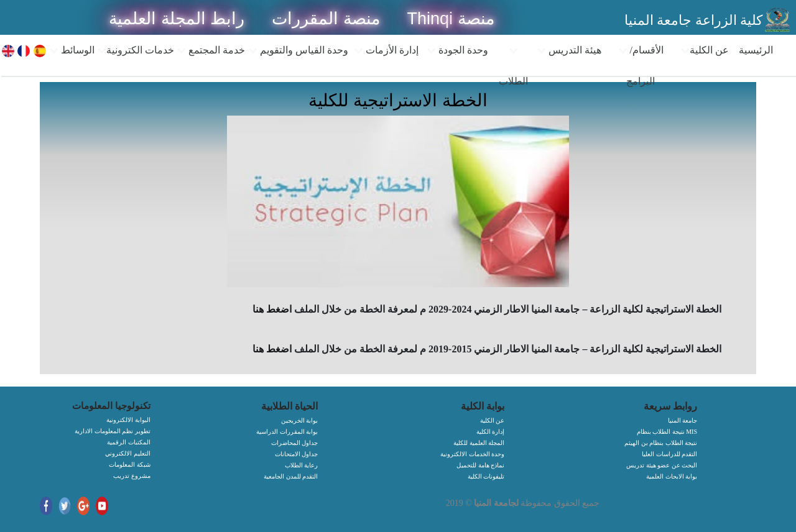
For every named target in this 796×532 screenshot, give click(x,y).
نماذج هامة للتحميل (480, 465)
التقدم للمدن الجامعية (291, 476)
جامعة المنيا (683, 420)
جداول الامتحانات (297, 454)
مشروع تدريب (132, 476)
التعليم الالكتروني (128, 453)
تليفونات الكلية (486, 476)
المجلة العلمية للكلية (479, 443)
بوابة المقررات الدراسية (287, 432)
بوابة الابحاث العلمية (672, 476)
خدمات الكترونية (136, 50)
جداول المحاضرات (295, 443)
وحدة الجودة (457, 50)
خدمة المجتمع (211, 50)
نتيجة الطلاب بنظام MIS (667, 432)
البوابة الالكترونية (128, 420)
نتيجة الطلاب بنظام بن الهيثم (661, 443)
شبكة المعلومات (130, 465)
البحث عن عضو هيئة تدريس (662, 465)
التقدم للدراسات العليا (669, 454)
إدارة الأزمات (386, 50)
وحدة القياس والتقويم (298, 50)
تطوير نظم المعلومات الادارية (113, 431)
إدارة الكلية (491, 432)
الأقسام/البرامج (641, 66)
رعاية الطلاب (302, 465)
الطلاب (513, 66)
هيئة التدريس (569, 50)
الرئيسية (756, 50)
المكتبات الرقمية (129, 442)
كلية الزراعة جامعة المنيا (694, 20)
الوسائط (72, 50)
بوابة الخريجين (300, 420)
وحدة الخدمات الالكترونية (472, 454)
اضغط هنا (272, 309)
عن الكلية (705, 50)
